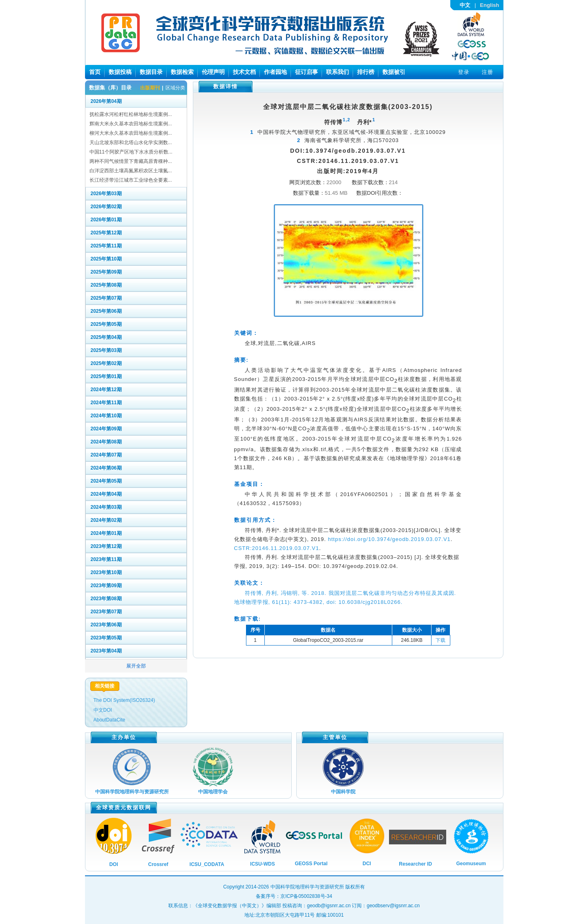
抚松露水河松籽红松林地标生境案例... (131, 114)
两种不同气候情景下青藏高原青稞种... (131, 161)
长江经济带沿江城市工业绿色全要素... (131, 180)
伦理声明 (213, 72)
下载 (440, 640)
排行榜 (366, 72)
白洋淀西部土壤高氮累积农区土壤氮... (131, 171)
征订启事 (306, 72)
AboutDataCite (110, 720)
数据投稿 (120, 72)
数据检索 (182, 72)
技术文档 (244, 72)
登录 (464, 72)
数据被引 (394, 72)
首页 (95, 72)
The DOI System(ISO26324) (124, 700)
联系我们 (338, 72)
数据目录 (151, 72)
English (490, 5)
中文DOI (103, 710)
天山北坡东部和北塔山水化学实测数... (131, 142)
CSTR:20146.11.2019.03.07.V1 (277, 548)
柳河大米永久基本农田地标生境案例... (131, 133)
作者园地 (275, 72)
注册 (487, 72)
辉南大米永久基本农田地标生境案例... (131, 124)
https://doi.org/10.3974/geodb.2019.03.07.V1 (389, 539)
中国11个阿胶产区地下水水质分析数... (131, 152)
